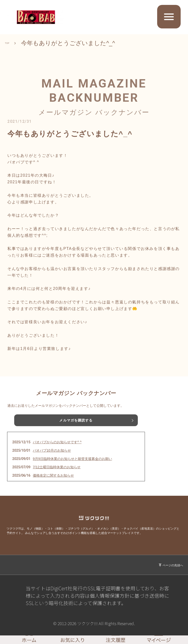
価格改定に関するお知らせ (53, 475)
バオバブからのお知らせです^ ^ (57, 442)
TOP (11, 43)
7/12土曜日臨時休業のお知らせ (57, 467)
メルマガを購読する (76, 420)
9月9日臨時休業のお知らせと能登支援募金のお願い (72, 459)
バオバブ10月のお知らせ (52, 450)
